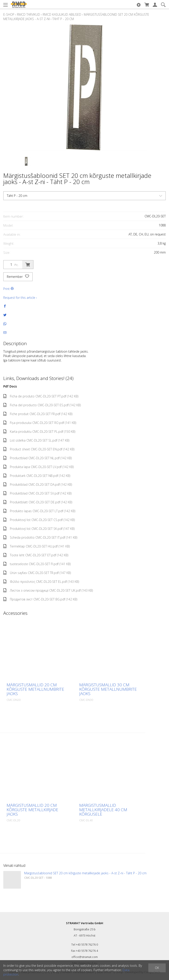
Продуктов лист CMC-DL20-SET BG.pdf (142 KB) (40, 599)
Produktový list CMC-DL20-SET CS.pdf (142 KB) (39, 520)
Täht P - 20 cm (63, 19)
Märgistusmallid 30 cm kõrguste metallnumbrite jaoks (108, 689)
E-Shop (9, 14)
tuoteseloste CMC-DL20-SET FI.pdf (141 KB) (37, 564)
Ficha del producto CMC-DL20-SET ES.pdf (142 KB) (42, 405)
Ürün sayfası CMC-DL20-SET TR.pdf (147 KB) (37, 573)
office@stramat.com (85, 957)
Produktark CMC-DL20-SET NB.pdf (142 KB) (37, 476)
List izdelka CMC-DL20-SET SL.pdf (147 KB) (36, 440)
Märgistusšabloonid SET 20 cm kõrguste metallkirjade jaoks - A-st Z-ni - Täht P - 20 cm (85, 873)
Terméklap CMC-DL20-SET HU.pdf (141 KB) (37, 546)
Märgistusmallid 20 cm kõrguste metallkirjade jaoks (32, 810)
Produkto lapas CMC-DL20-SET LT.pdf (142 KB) (39, 511)
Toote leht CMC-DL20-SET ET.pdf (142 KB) (36, 555)
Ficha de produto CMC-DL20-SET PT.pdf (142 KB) (41, 396)
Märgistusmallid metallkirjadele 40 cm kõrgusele (103, 810)
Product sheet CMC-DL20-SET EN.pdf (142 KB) (39, 449)
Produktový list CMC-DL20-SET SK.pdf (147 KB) (39, 529)
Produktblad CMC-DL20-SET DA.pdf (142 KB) (38, 484)
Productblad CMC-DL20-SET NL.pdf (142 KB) (38, 458)
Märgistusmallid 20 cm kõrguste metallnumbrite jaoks (35, 689)
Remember (18, 277)
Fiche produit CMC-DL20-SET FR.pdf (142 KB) (38, 414)
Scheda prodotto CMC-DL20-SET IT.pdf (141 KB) (40, 537)
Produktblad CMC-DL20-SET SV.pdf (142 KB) (37, 493)
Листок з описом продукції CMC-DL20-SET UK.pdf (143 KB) (48, 590)
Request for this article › (20, 298)
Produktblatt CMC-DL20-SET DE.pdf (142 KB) (38, 502)
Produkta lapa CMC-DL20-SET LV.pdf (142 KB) (39, 467)
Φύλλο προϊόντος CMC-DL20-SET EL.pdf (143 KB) (41, 582)
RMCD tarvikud (28, 14)
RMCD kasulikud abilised (62, 14)
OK (157, 968)
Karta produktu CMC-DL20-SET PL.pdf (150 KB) (39, 432)
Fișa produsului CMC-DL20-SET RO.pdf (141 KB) (40, 423)
